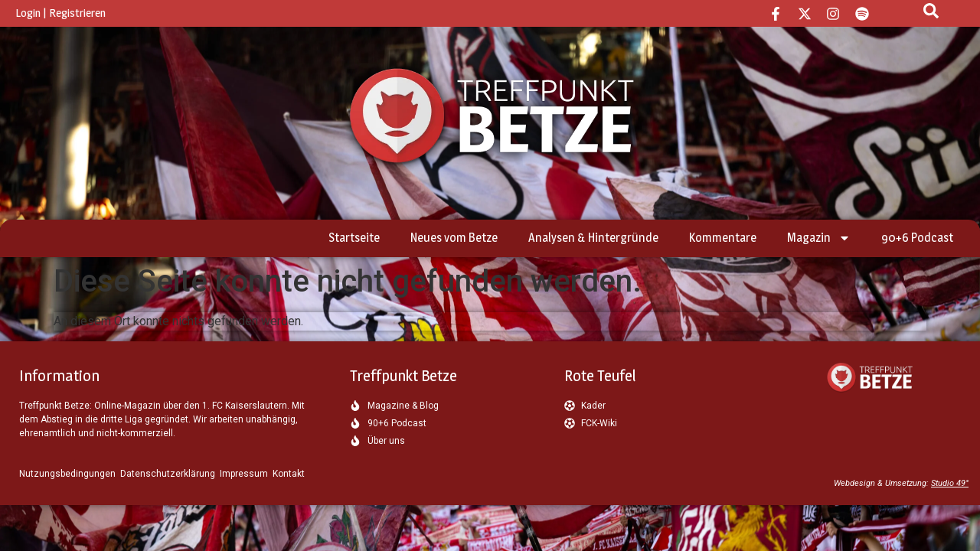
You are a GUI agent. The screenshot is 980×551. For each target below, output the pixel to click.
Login (28, 13)
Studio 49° (950, 483)
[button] (34, 517)
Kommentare (723, 238)
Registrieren (77, 13)
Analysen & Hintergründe (593, 238)
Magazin (819, 238)
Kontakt (289, 474)
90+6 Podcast (917, 238)
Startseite (354, 238)
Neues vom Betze (454, 238)
